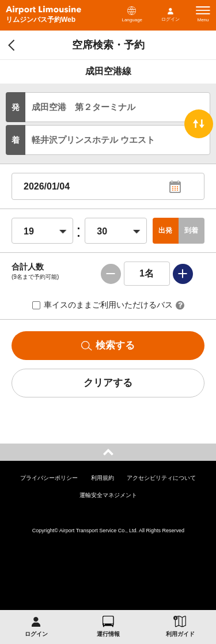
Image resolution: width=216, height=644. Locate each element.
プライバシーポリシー (49, 478)
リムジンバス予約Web (41, 20)
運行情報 (108, 634)
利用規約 (103, 478)
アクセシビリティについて (161, 478)
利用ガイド (180, 634)
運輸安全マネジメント (108, 495)
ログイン (170, 19)
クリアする (108, 383)
